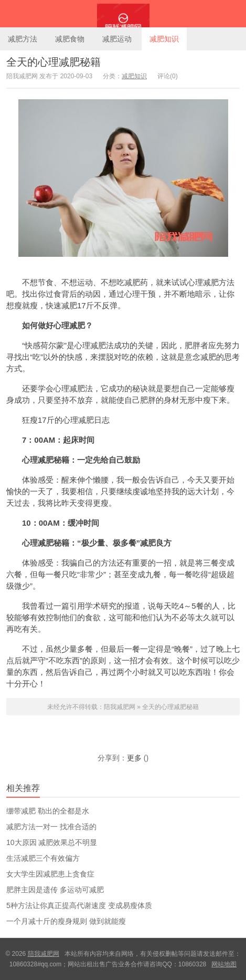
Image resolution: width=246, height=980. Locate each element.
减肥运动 (117, 39)
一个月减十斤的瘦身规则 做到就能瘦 (66, 921)
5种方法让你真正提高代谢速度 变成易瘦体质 (79, 905)
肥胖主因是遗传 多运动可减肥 (55, 890)
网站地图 (224, 964)
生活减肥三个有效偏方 (43, 858)
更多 (134, 758)
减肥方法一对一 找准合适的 (51, 827)
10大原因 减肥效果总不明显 (52, 842)
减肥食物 (70, 39)
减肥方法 (23, 39)
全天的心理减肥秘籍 (54, 62)
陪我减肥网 (123, 14)
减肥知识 (164, 39)
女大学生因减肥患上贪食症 (50, 874)
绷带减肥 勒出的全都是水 (48, 811)
